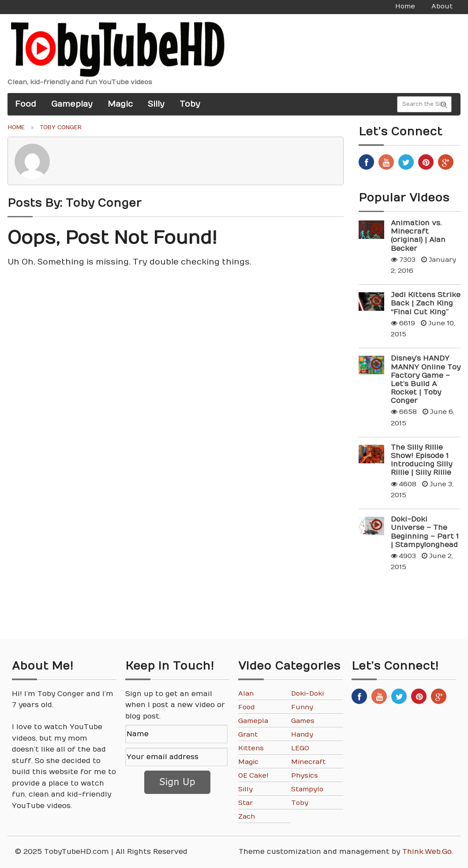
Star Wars (247, 803)
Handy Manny (303, 735)
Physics (305, 776)
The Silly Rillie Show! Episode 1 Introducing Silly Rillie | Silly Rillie (421, 460)
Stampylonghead (307, 789)
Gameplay (72, 104)
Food (26, 104)
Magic (120, 104)
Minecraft (308, 762)
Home (16, 127)
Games (303, 721)
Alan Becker (251, 694)
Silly (156, 104)
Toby (190, 104)
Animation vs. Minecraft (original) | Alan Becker (418, 236)
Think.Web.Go (427, 852)
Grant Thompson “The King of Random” (254, 735)
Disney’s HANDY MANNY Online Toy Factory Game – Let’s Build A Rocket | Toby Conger (426, 380)
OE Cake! (253, 776)
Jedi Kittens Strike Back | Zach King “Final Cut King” (426, 303)
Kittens (251, 748)
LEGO (300, 748)
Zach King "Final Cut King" (254, 817)
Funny (302, 707)
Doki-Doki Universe (307, 694)
